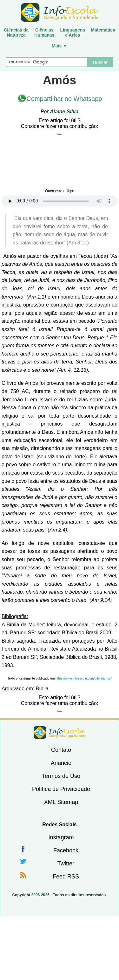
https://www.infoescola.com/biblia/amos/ (84, 678)
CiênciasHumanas (44, 32)
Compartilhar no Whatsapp (64, 99)
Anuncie (61, 763)
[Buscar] (47, 62)
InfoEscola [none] (60, 733)
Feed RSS (66, 877)
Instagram (61, 837)
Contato (61, 750)
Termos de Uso (61, 776)
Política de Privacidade (61, 789)
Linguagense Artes (73, 32)
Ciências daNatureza (16, 32)
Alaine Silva (64, 112)
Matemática (103, 30)
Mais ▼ (60, 46)
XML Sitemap (61, 802)
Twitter (66, 864)
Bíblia (42, 689)
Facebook (66, 850)
